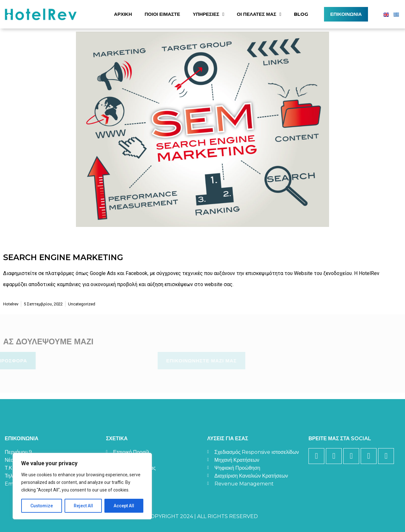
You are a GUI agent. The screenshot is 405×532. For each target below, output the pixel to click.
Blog (301, 14)
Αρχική (123, 14)
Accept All (124, 506)
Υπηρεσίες (208, 14)
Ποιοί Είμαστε (162, 14)
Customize (42, 506)
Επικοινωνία (346, 14)
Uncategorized (82, 304)
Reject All (83, 506)
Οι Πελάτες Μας (259, 14)
